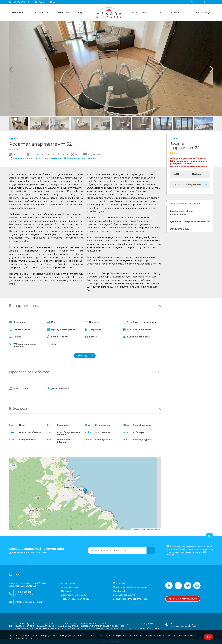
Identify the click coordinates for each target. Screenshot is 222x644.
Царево (13, 138)
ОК (208, 637)
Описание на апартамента (185, 204)
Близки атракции (179, 229)
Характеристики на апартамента (181, 213)
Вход (39, 2)
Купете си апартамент (183, 599)
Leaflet (134, 529)
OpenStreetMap (145, 529)
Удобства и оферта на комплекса (189, 221)
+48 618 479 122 (19, 2)
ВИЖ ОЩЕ (85, 356)
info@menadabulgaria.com (29, 602)
